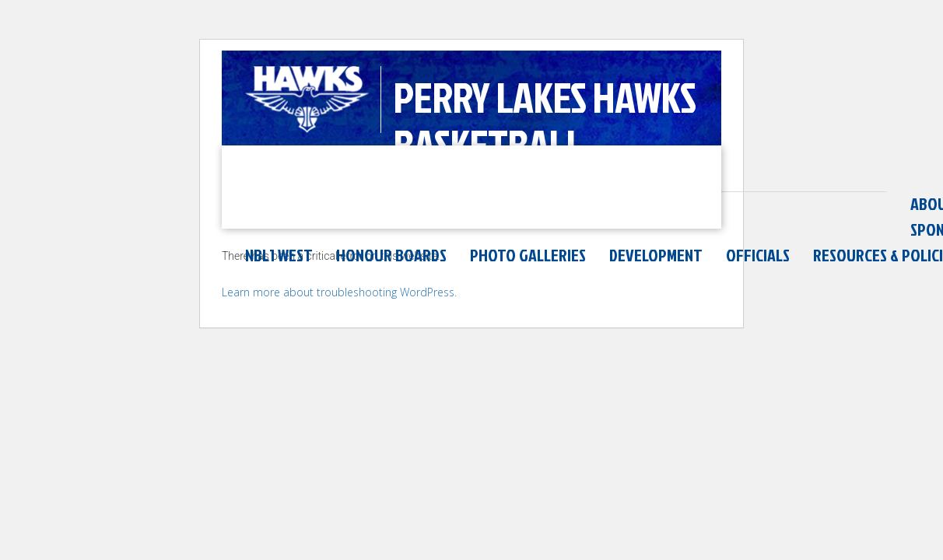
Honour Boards (689, 203)
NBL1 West (577, 203)
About (268, 203)
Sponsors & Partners (446, 203)
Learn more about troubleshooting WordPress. (339, 313)
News (331, 203)
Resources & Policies (317, 229)
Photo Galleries (826, 203)
